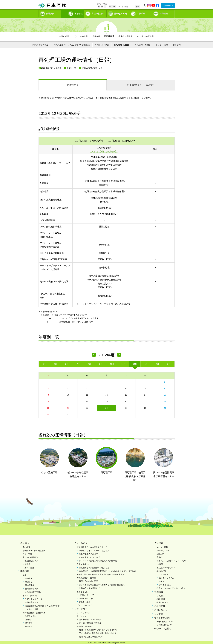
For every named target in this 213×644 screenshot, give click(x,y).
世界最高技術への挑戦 (86, 577)
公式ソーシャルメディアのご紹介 (171, 587)
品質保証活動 (31, 615)
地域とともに (82, 591)
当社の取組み (98, 13)
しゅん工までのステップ (89, 556)
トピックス (81, 615)
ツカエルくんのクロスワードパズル (172, 560)
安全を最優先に (83, 563)
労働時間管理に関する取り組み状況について (98, 629)
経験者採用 (161, 598)
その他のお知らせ (84, 625)
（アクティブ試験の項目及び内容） (104, 151)
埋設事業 (96, 35)
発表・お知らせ (82, 608)
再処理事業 (109, 35)
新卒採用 (160, 595)
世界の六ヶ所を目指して (89, 587)
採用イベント (162, 601)
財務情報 (26, 563)
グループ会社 (28, 567)
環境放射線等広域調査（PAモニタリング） (43, 605)
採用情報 (164, 13)
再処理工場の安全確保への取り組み (94, 567)
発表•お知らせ (121, 13)
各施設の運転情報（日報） (93, 67)
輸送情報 (177, 44)
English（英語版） (163, 628)
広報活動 (141, 13)
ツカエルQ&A (165, 584)
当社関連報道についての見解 (89, 619)
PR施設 (160, 563)
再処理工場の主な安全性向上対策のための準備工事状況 (100, 574)
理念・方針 (27, 553)
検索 (137, 7)
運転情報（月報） (143, 44)
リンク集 (159, 613)
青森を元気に (85, 601)
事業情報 (73, 13)
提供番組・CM (163, 550)
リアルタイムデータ (33, 598)
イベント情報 (162, 546)
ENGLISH (112, 7)
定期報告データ (32, 601)
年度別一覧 (71, 67)
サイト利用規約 (162, 617)
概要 (24, 574)
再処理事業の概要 (40, 44)
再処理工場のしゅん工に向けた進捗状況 (72, 44)
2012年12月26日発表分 (51, 67)
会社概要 (26, 546)
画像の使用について (165, 621)
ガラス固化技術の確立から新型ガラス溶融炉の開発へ (102, 584)
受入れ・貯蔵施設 (141, 84)
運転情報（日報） (122, 44)
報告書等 (29, 622)
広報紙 (159, 556)
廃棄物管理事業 (126, 35)
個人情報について (164, 624)
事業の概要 (64, 35)
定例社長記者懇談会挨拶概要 (89, 622)
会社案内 (50, 13)
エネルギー (164, 574)
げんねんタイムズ (84, 604)
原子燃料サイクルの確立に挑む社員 (94, 550)
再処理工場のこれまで (88, 553)
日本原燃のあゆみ (30, 560)
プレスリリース (83, 612)
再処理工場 (73, 84)
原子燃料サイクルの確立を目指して (92, 546)
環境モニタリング (30, 595)
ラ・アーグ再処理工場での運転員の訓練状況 (98, 560)
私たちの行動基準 (30, 556)
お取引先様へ (168, 6)
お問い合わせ (161, 609)
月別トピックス (102, 44)
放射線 (162, 580)
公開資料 (29, 619)
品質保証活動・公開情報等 (34, 612)
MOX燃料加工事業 (145, 35)
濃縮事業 (84, 35)
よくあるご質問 (32, 608)
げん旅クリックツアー (166, 567)
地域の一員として (87, 594)
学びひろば (161, 570)
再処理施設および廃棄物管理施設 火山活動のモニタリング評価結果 (108, 570)
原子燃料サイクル (166, 577)
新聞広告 (160, 553)
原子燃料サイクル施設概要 (34, 550)
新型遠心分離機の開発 (88, 580)
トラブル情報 (162, 44)
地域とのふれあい (87, 598)
